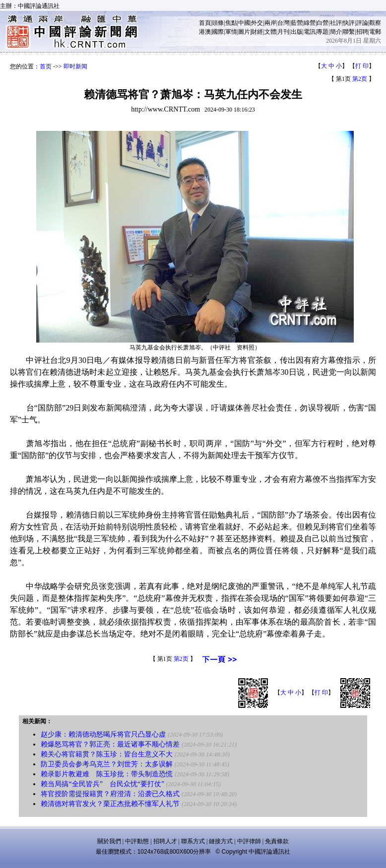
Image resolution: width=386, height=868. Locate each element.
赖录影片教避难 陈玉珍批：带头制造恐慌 (107, 774)
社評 (336, 23)
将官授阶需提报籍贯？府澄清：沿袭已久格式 (110, 794)
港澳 (205, 32)
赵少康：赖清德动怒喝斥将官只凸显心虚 (103, 734)
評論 (362, 23)
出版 (297, 32)
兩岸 (270, 23)
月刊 (283, 32)
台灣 (283, 23)
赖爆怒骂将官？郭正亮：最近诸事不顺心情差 (110, 744)
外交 (257, 23)
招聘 (362, 32)
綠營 (310, 23)
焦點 (231, 23)
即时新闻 (75, 66)
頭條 (218, 23)
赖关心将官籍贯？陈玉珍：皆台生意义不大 (107, 754)
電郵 (375, 32)
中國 (244, 23)
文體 (270, 32)
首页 (46, 66)
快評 (349, 23)
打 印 (362, 66)
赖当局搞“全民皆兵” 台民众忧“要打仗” (102, 784)
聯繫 (349, 32)
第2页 (360, 79)
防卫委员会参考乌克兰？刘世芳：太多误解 (107, 764)
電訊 (310, 32)
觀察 (375, 23)
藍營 (297, 23)
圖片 (244, 32)
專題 (322, 32)
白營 (322, 23)
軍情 (231, 32)
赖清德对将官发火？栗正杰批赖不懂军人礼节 (110, 804)
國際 (218, 32)
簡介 (336, 32)
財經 (257, 32)
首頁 (205, 23)
